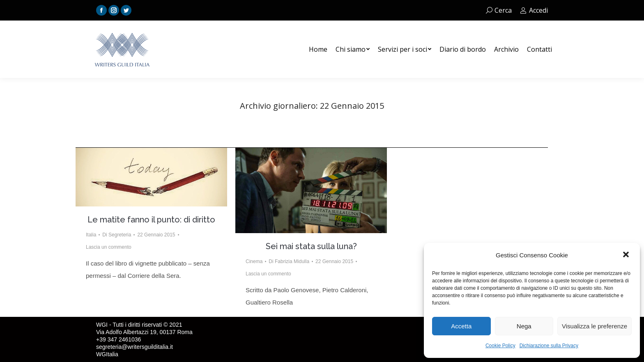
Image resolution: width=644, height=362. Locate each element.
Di (117, 235)
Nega (524, 326)
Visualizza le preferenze (595, 326)
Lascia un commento (109, 247)
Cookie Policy (500, 346)
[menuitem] (318, 49)
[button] (627, 255)
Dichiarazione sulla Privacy (549, 346)
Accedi (534, 10)
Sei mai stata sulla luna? (311, 246)
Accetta (461, 326)
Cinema (254, 261)
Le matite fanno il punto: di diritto (151, 220)
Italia (91, 235)
